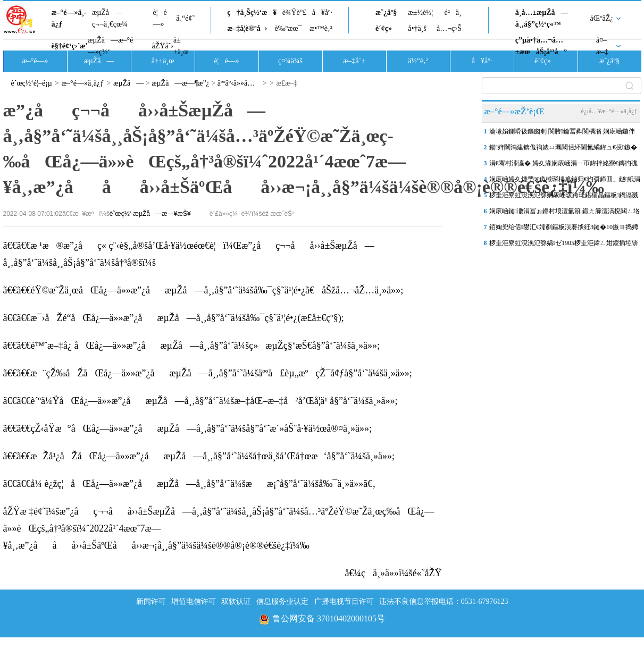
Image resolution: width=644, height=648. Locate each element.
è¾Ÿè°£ (295, 12)
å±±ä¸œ (181, 46)
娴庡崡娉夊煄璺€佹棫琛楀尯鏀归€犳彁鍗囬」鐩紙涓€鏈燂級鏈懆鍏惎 (565, 181)
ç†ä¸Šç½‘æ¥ (252, 12)
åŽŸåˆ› (163, 46)
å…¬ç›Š (449, 28)
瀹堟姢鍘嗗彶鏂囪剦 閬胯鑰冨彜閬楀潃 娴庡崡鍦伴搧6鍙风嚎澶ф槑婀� (562, 133)
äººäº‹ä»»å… (239, 83)
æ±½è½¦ (420, 12)
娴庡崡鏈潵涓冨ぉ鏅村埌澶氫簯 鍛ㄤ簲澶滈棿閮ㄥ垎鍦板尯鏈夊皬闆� (564, 213)
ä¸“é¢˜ (185, 18)
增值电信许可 (194, 601)
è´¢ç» (387, 28)
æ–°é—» (35, 61)
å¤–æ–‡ (602, 46)
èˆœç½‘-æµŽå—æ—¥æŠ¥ (150, 214)
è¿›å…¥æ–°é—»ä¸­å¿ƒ (609, 111)
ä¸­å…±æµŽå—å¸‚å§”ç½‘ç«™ (542, 18)
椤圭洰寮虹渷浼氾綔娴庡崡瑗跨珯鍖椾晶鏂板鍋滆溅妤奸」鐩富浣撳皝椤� (564, 197)
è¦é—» (160, 18)
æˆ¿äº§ (386, 12)
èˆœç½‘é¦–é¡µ (32, 83)
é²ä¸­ (453, 12)
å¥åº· (322, 12)
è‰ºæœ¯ (288, 28)
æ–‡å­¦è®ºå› (247, 28)
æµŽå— (99, 61)
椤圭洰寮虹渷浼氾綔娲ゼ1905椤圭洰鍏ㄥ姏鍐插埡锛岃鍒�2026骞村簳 (564, 245)
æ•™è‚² (321, 28)
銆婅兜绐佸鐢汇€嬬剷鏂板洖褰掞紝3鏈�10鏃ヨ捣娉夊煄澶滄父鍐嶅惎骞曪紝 (564, 229)
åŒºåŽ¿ (602, 18)
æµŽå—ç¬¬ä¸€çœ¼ (110, 18)
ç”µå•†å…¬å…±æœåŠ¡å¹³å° (541, 46)
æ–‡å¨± (354, 61)
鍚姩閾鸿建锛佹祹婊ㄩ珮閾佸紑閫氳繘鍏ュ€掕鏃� (563, 147)
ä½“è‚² (418, 61)
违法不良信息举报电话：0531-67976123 (444, 601)
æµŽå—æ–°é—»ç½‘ (110, 46)
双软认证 (236, 601)
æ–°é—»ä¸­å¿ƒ (69, 18)
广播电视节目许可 (344, 601)
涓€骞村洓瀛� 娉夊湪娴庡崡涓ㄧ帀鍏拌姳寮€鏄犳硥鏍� (563, 165)
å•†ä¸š (417, 28)
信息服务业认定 (282, 601)
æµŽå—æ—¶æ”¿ (181, 83)
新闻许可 (151, 601)
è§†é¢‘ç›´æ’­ (70, 46)
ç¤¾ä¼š (290, 61)
